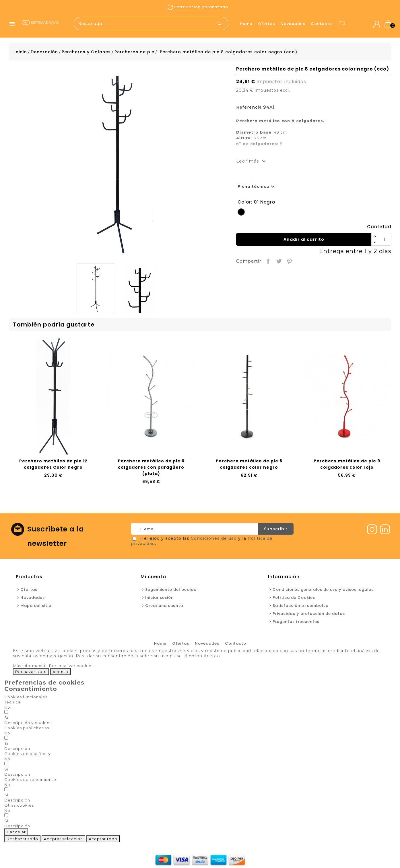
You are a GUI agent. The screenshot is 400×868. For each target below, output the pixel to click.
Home (246, 24)
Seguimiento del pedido (171, 590)
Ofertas (266, 24)
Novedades (293, 24)
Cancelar (16, 832)
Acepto (60, 672)
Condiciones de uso (214, 538)
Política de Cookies (294, 598)
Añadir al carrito (304, 239)
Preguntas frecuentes (296, 622)
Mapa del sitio (36, 606)
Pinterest (289, 261)
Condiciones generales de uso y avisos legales (323, 590)
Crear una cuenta (164, 606)
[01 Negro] (241, 213)
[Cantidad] (385, 239)
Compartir (268, 261)
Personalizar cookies (71, 666)
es (342, 23)
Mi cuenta (153, 577)
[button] (28, 723)
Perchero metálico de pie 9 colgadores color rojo (347, 464)
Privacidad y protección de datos (309, 614)
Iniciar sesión (159, 598)
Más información (30, 666)
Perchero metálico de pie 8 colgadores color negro (249, 464)
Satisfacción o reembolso (301, 606)
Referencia (249, 107)
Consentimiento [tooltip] (31, 689)
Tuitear (278, 261)
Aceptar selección (63, 839)
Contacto (321, 24)
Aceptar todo (103, 839)
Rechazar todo (31, 672)
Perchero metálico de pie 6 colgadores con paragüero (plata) (151, 467)
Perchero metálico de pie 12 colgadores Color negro (53, 464)
